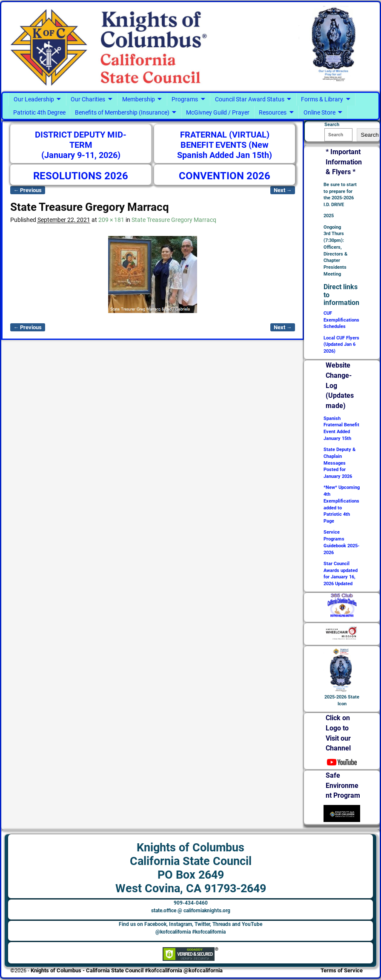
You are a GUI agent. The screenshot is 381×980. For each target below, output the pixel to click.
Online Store (319, 112)
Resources (273, 112)
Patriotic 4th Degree (39, 112)
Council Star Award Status (250, 99)
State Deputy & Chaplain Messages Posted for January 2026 (339, 463)
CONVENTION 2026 (225, 176)
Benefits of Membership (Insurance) (122, 112)
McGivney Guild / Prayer (218, 112)
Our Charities (88, 99)
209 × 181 (111, 220)
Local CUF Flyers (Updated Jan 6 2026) (341, 345)
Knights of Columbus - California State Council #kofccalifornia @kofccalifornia (127, 970)
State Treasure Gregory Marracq (174, 220)
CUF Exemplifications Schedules (341, 320)
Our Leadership (34, 99)
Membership (139, 99)
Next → (283, 190)
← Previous (28, 190)
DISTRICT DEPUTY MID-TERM (81, 140)
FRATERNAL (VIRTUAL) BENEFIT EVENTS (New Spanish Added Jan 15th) (225, 145)
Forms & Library (322, 99)
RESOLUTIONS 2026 (81, 176)
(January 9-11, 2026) (81, 155)
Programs (185, 99)
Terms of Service (342, 970)
